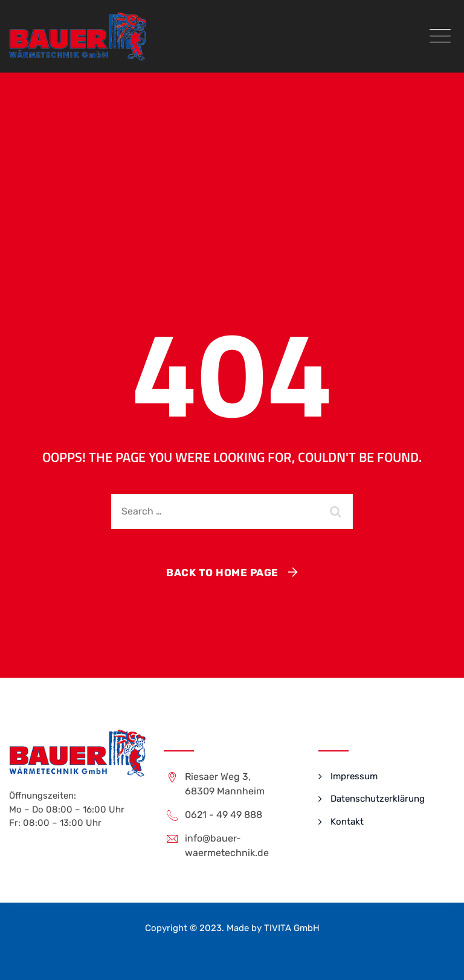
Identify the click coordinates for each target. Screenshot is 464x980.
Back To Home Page (222, 573)
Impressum (354, 776)
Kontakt (347, 822)
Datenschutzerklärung (378, 799)
